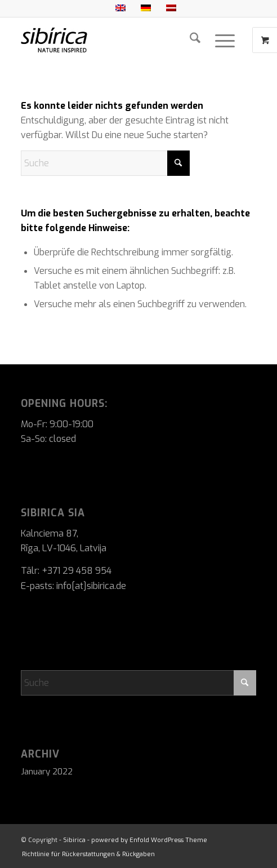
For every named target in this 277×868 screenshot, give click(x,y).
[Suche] (195, 40)
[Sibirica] (115, 40)
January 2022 (47, 772)
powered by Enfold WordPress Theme (149, 840)
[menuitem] (195, 40)
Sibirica (74, 840)
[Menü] (225, 40)
